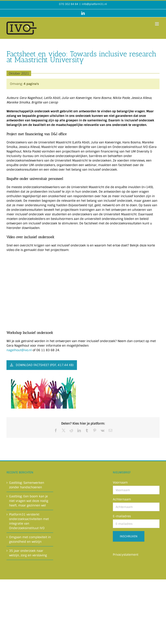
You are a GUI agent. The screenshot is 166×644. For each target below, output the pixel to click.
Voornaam (120, 482)
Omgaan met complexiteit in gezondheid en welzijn (30, 539)
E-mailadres (122, 516)
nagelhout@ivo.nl (19, 350)
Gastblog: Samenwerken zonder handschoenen (27, 485)
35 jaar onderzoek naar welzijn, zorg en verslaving (28, 553)
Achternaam (122, 499)
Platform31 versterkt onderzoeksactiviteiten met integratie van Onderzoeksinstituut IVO (29, 521)
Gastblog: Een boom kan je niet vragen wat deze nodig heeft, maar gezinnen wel (29, 501)
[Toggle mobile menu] (157, 24)
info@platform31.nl (94, 4)
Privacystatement (126, 555)
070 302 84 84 (69, 4)
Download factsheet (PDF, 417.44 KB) (42, 365)
